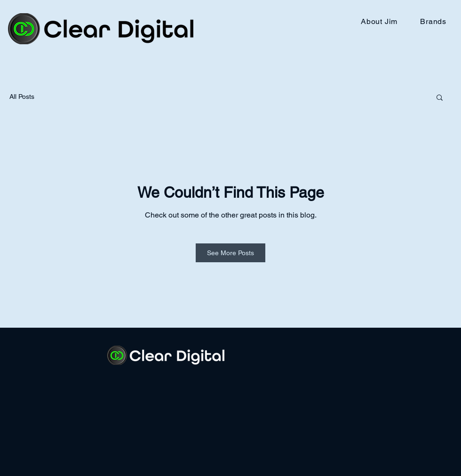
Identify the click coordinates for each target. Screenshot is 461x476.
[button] (440, 98)
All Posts (22, 97)
